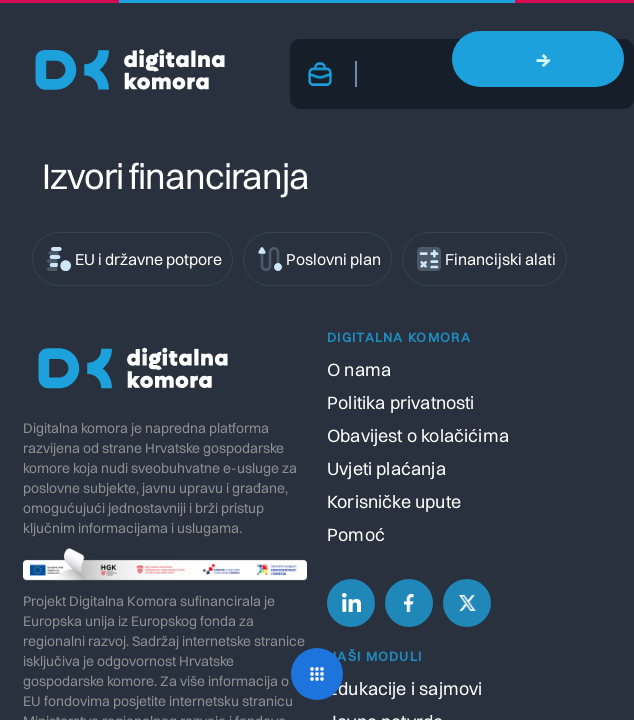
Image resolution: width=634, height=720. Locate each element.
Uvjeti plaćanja (386, 468)
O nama (359, 369)
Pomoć (356, 534)
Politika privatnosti (401, 402)
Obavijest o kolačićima (418, 435)
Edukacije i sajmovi (404, 688)
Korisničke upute (394, 501)
